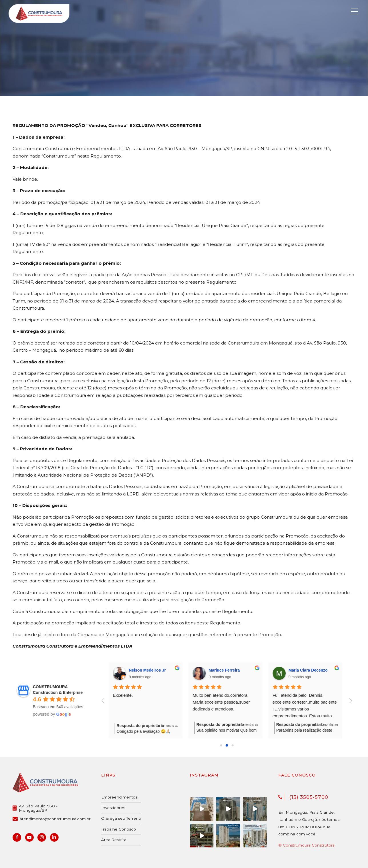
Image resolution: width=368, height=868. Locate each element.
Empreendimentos (119, 797)
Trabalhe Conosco (119, 829)
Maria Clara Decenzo (308, 670)
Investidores (113, 808)
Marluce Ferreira (224, 670)
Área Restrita (114, 840)
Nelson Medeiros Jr (148, 670)
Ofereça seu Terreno (121, 818)
